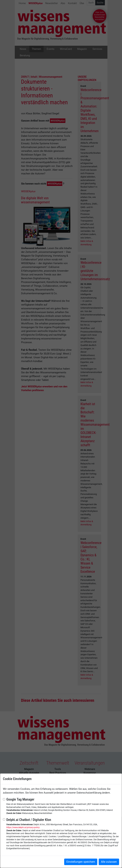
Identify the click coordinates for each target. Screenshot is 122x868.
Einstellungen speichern (81, 862)
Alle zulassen (109, 862)
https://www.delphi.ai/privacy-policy (23, 827)
